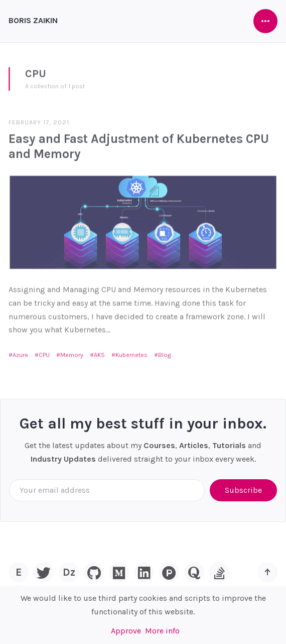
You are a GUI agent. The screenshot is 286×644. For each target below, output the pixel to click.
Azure (20, 352)
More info (162, 631)
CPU (44, 352)
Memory (72, 352)
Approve (126, 631)
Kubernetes (131, 352)
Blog (165, 352)
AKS (99, 352)
